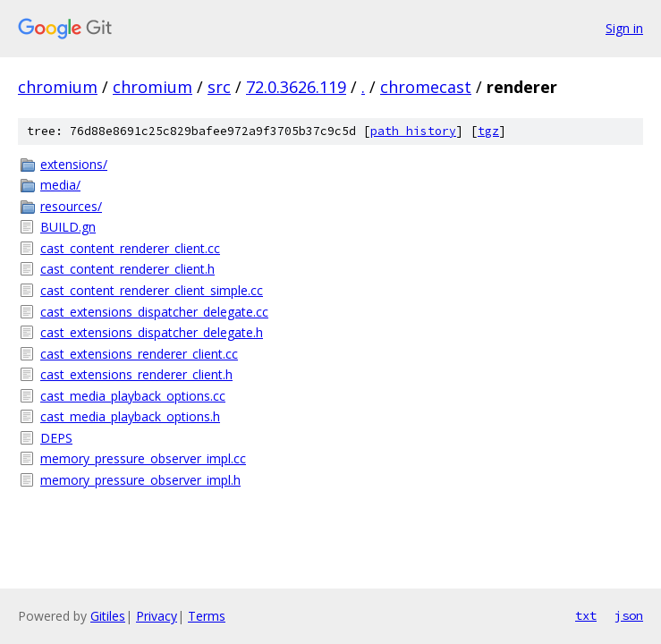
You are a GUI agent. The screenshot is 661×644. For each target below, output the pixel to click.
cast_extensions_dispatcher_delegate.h (152, 332)
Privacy (157, 616)
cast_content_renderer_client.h (127, 269)
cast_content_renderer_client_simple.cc (152, 290)
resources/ (71, 206)
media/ (60, 185)
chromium (58, 87)
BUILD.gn (68, 227)
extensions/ (74, 164)
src (219, 87)
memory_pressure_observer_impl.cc (143, 458)
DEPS (56, 438)
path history (413, 131)
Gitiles (108, 616)
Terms (207, 616)
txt (586, 615)
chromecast (426, 87)
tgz (488, 131)
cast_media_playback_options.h (130, 416)
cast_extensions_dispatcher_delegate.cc (154, 312)
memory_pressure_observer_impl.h (140, 480)
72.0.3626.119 (296, 87)
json (629, 615)
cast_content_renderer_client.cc (130, 248)
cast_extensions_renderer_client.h (136, 374)
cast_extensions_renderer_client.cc (139, 354)
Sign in (624, 28)
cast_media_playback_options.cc (133, 396)
